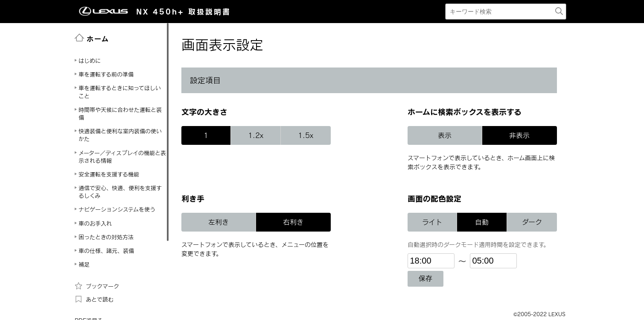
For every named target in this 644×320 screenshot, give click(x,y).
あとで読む (94, 299)
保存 (425, 278)
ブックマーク (97, 286)
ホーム (92, 38)
